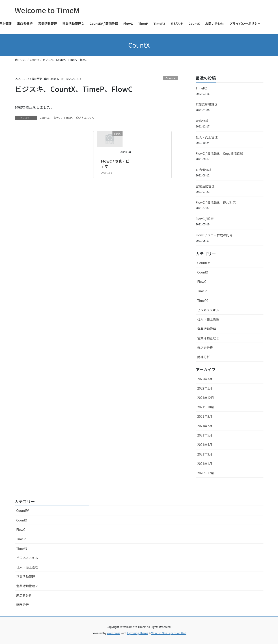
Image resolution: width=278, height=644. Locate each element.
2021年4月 (205, 445)
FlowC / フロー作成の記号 (214, 235)
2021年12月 (206, 398)
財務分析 (202, 121)
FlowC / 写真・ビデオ (115, 163)
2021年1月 (205, 464)
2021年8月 (205, 416)
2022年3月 (205, 379)
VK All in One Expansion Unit (169, 633)
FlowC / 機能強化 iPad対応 (216, 202)
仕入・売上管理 (207, 137)
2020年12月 (206, 473)
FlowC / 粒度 (205, 219)
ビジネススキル (85, 118)
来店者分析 (204, 170)
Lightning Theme (138, 633)
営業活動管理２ (207, 104)
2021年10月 (206, 407)
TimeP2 (201, 88)
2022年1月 (205, 388)
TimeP (68, 118)
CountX (170, 78)
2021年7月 (205, 426)
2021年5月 (205, 435)
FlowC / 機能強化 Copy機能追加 (219, 153)
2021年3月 (205, 454)
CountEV (204, 263)
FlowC (56, 118)
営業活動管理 (205, 186)
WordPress (114, 633)
